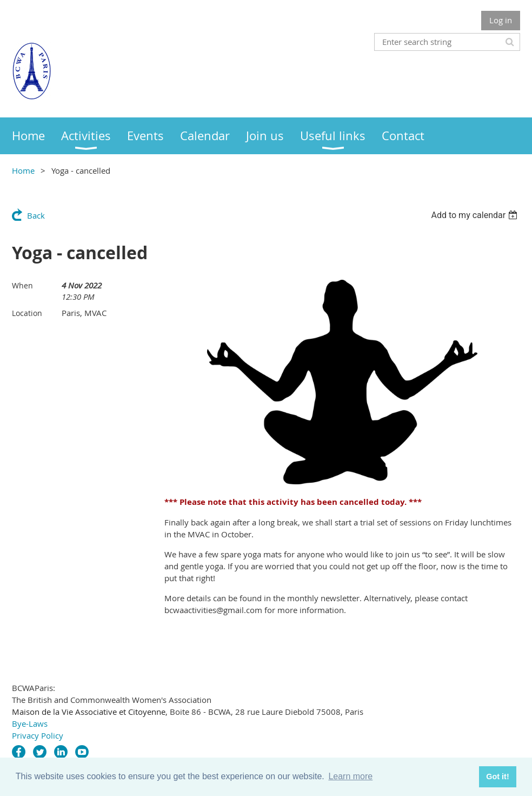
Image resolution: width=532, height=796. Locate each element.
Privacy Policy (38, 735)
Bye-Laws (30, 723)
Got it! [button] (497, 777)
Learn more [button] (350, 776)
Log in (501, 20)
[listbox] (476, 215)
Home (23, 170)
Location (27, 313)
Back (36, 215)
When (22, 285)
